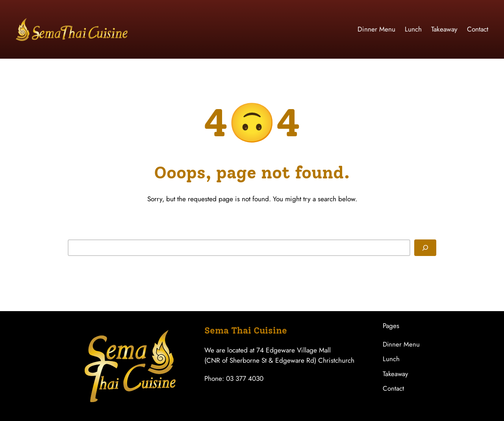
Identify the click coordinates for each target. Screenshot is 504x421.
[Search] (425, 248)
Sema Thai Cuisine (246, 330)
